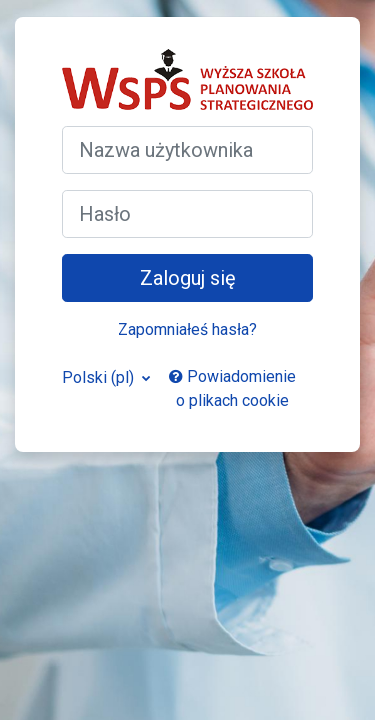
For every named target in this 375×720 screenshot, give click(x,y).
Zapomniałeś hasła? (187, 329)
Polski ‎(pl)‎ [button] (100, 377)
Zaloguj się (188, 278)
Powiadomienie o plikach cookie (232, 388)
